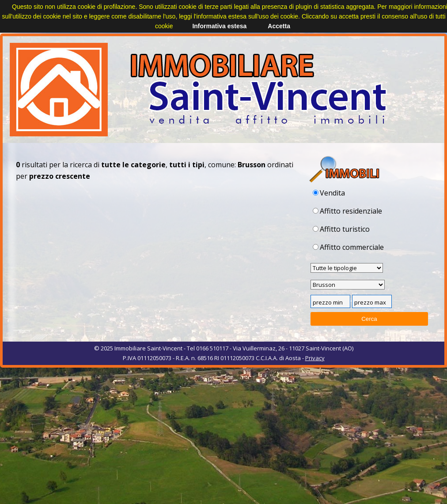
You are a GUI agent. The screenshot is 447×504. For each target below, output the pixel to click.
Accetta (279, 26)
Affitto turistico (341, 229)
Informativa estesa (219, 26)
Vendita (329, 193)
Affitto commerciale (348, 247)
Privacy (315, 358)
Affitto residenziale (347, 211)
